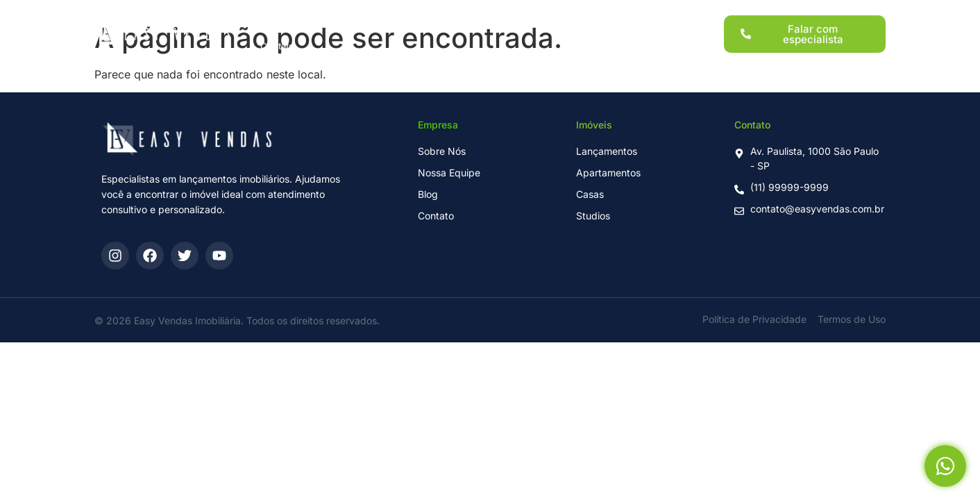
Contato (277, 39)
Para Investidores (499, 15)
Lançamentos (344, 15)
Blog (627, 15)
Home (273, 15)
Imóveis (417, 15)
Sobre (577, 15)
